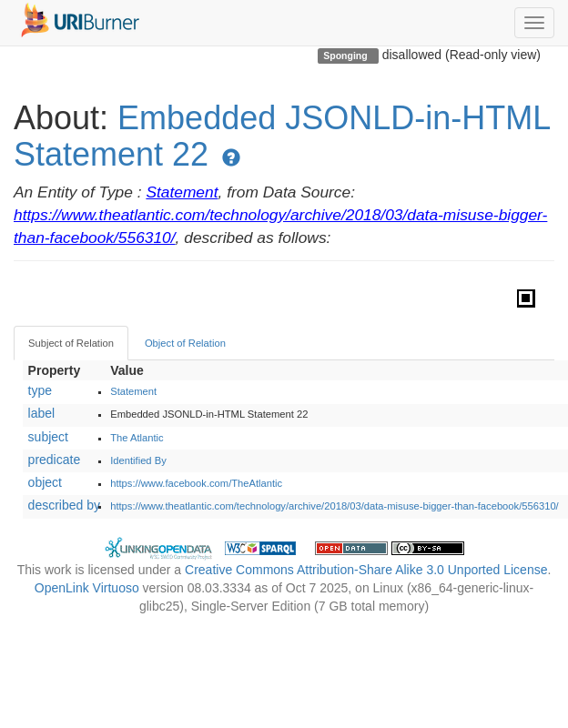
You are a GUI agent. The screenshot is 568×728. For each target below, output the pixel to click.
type (40, 390)
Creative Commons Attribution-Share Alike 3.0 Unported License (366, 570)
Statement (182, 192)
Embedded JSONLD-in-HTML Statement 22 (282, 136)
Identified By (138, 460)
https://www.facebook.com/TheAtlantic (196, 483)
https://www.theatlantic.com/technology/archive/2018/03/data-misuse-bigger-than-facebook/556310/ (335, 506)
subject (48, 437)
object (45, 482)
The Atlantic (137, 438)
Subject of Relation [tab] (71, 343)
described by (64, 505)
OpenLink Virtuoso (87, 588)
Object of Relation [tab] (185, 343)
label (42, 413)
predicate (55, 460)
